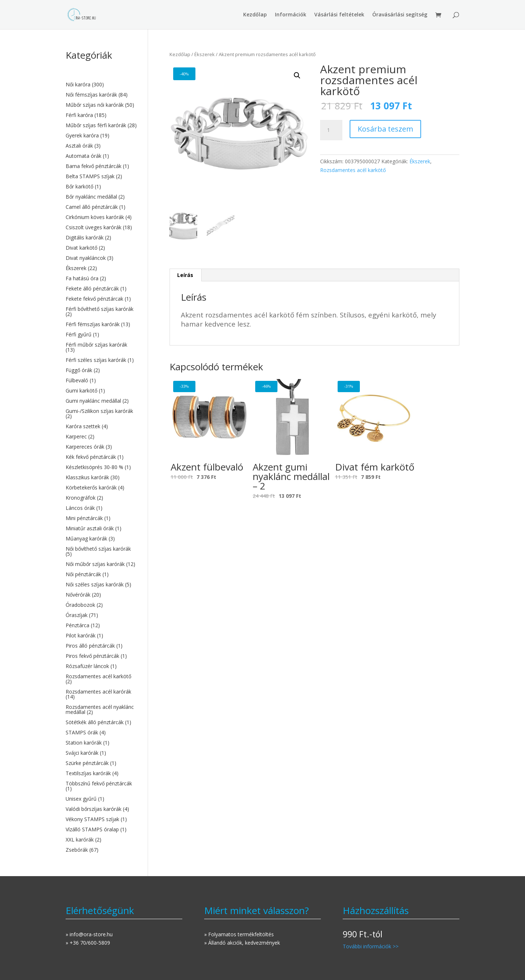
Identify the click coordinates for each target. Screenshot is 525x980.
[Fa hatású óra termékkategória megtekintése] (101, 278)
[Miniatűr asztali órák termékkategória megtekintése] (101, 528)
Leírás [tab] (185, 275)
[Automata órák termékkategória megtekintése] (101, 156)
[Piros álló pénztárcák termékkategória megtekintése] (101, 646)
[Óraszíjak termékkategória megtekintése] (101, 615)
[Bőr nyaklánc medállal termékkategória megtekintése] (101, 197)
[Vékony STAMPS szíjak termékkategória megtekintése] (101, 819)
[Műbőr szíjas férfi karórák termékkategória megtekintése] (101, 125)
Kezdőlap (255, 15)
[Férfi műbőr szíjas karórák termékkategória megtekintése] (101, 347)
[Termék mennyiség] (331, 130)
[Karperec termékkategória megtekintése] (101, 437)
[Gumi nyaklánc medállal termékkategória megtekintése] (101, 401)
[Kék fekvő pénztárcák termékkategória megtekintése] (101, 457)
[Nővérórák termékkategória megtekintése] (101, 595)
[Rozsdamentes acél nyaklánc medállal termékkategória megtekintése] (101, 710)
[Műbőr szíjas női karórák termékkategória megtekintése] (101, 105)
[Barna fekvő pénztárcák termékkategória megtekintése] (101, 166)
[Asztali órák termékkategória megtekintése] (101, 146)
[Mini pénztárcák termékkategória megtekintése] (101, 518)
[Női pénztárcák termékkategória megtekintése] (101, 574)
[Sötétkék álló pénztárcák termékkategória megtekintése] (101, 722)
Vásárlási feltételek (339, 15)
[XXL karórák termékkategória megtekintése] (101, 840)
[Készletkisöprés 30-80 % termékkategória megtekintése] (101, 467)
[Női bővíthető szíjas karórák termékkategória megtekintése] (101, 551)
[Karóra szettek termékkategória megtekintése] (101, 426)
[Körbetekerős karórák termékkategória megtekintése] (101, 488)
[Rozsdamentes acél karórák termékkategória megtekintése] (101, 694)
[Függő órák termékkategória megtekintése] (101, 370)
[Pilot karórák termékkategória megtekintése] (101, 636)
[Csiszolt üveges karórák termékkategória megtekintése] (101, 227)
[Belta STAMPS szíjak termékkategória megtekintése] (101, 176)
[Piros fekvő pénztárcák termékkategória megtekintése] (101, 656)
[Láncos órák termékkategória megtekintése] (101, 508)
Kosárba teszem (385, 129)
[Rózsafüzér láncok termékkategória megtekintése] (101, 666)
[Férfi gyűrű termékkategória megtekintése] (101, 335)
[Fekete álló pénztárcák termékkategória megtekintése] (101, 289)
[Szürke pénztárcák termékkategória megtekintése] (101, 763)
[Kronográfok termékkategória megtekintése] (101, 498)
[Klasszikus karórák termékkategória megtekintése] (101, 477)
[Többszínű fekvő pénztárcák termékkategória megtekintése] (101, 786)
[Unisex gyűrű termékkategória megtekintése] (101, 799)
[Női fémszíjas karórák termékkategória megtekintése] (101, 95)
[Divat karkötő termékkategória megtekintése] (101, 248)
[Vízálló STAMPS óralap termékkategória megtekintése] (101, 829)
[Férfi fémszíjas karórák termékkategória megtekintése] (101, 324)
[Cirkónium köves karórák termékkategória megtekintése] (101, 217)
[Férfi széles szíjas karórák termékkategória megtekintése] (101, 360)
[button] (297, 75)
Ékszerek (205, 54)
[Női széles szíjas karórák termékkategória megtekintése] (101, 585)
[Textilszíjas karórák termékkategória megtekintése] (101, 773)
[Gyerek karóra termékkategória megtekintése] (101, 136)
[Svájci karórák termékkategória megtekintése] (101, 753)
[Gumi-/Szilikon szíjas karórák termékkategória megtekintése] (101, 414)
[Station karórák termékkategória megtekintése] (101, 743)
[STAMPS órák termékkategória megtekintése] (101, 733)
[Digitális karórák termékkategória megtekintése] (101, 238)
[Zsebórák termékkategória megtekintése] (101, 850)
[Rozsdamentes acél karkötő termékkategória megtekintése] (101, 679)
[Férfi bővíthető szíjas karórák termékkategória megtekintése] (101, 312)
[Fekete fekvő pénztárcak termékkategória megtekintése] (101, 299)
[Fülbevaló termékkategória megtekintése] (101, 380)
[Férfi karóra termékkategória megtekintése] (101, 115)
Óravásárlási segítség (400, 15)
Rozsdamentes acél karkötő (353, 170)
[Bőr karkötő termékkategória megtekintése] (101, 187)
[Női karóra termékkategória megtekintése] (101, 85)
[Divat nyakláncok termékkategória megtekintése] (101, 258)
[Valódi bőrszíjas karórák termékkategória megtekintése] (101, 809)
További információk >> (371, 946)
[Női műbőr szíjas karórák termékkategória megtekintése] (101, 564)
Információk (291, 15)
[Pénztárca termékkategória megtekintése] (101, 625)
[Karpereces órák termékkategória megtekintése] (101, 447)
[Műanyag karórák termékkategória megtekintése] (101, 539)
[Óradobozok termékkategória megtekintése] (101, 605)
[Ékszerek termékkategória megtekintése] (101, 268)
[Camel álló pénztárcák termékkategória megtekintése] (101, 207)
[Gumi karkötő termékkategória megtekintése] (101, 391)
